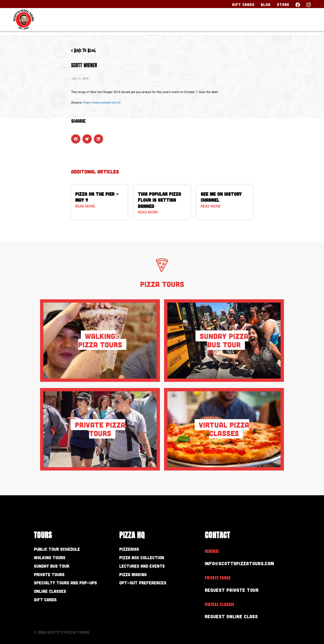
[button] (76, 139)
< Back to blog (85, 51)
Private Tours (52, 577)
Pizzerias (131, 549)
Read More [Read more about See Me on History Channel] (211, 206)
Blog (266, 5)
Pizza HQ (235, 22)
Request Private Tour (233, 590)
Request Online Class (233, 616)
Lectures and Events (145, 568)
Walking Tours (52, 558)
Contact (297, 22)
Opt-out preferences (146, 586)
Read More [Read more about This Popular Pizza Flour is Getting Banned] (148, 212)
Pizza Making (135, 577)
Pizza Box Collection (145, 558)
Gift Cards (243, 5)
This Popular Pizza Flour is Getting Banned (159, 200)
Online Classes (53, 595)
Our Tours (197, 22)
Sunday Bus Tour (55, 568)
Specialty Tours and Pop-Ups (71, 586)
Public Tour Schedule (60, 549)
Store (283, 5)
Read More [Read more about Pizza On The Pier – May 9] (85, 206)
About (266, 22)
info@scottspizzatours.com (242, 563)
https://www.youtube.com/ (101, 103)
